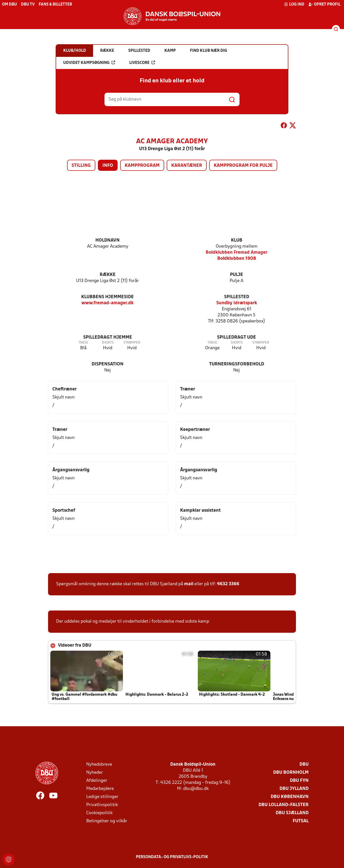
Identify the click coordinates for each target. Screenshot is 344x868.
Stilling (81, 166)
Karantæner (187, 166)
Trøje (83, 343)
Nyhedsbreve (99, 765)
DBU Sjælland (292, 813)
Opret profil (324, 4)
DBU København (290, 797)
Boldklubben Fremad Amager (236, 253)
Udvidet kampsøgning (89, 63)
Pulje (236, 275)
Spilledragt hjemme (108, 337)
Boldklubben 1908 (237, 259)
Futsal (301, 821)
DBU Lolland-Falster (284, 805)
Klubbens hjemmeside (107, 297)
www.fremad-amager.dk (107, 303)
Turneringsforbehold (237, 364)
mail (189, 584)
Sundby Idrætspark (237, 303)
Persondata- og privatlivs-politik (172, 857)
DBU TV (28, 5)
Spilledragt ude (236, 337)
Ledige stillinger (102, 797)
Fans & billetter (55, 5)
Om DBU (9, 5)
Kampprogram (142, 166)
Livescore (142, 63)
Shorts (108, 343)
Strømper (132, 343)
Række (108, 275)
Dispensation (107, 364)
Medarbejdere (100, 789)
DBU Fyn (299, 781)
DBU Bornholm (291, 773)
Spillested (237, 297)
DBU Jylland (294, 789)
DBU (304, 765)
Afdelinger (97, 781)
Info (108, 166)
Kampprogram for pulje (243, 166)
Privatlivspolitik (102, 805)
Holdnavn (107, 240)
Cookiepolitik (99, 813)
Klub (237, 240)
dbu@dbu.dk (196, 789)
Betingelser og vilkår (107, 821)
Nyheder (95, 773)
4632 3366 (228, 584)
